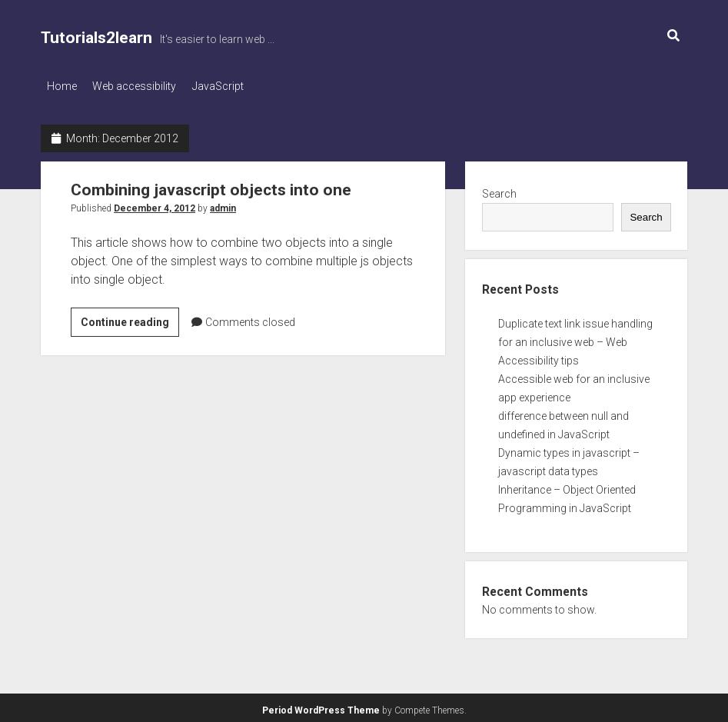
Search (499, 189)
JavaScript (233, 86)
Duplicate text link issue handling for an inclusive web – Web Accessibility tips (575, 338)
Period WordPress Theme (321, 707)
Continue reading (130, 320)
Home (62, 86)
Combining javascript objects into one (211, 185)
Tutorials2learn (96, 38)
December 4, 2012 (155, 204)
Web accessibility (142, 86)
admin (223, 204)
